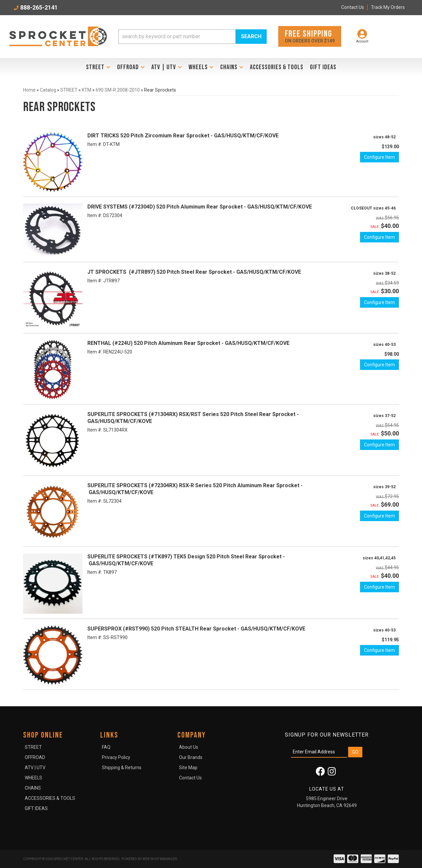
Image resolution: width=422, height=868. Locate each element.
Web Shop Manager (160, 859)
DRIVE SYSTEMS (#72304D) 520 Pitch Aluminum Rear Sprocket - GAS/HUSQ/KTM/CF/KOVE (200, 207)
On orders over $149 (310, 36)
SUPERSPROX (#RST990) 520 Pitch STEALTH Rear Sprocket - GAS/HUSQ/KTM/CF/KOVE (196, 629)
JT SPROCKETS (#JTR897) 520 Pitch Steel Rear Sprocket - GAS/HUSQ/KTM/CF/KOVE (194, 272)
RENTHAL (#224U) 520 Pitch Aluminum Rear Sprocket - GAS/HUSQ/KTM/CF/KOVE (188, 343)
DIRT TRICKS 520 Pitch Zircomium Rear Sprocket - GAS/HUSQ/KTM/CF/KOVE (183, 136)
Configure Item (379, 157)
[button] (193, 37)
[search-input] (177, 37)
